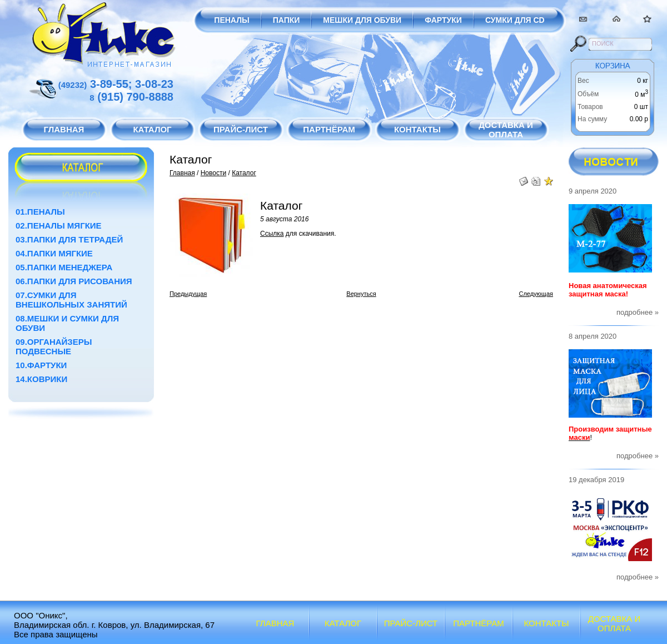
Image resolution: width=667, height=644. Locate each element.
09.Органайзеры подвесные (54, 346)
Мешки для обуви (362, 20)
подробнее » (638, 312)
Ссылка (272, 234)
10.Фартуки (41, 365)
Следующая (536, 294)
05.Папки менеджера (64, 267)
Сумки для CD (515, 20)
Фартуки (443, 20)
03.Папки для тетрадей (69, 239)
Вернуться (361, 294)
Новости (213, 173)
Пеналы (232, 20)
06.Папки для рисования (74, 281)
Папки (287, 20)
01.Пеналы (40, 212)
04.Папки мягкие (54, 253)
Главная (182, 173)
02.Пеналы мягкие (59, 226)
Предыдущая (188, 294)
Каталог (244, 173)
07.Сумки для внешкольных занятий (71, 300)
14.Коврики (41, 379)
